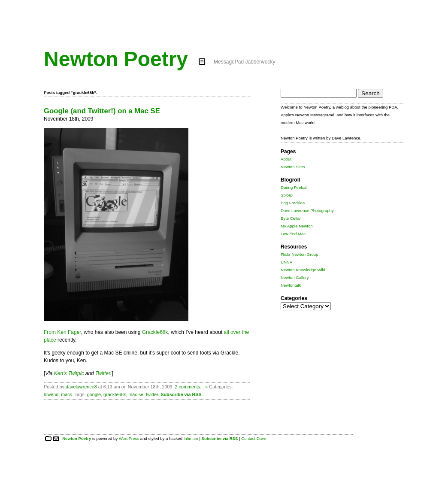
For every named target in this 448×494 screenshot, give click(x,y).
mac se (136, 394)
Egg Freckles (293, 203)
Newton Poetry (116, 59)
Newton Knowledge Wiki (303, 270)
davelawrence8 (81, 387)
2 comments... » (192, 387)
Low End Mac (293, 234)
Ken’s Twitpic (69, 373)
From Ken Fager (62, 332)
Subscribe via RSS (181, 394)
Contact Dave (254, 438)
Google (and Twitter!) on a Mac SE (102, 111)
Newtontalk (291, 285)
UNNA (286, 262)
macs (67, 394)
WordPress (129, 438)
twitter (152, 394)
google (94, 394)
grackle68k (115, 394)
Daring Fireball (294, 187)
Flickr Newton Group (299, 254)
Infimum (191, 438)
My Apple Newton (297, 226)
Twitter (103, 373)
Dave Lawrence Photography (307, 211)
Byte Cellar (291, 218)
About (286, 159)
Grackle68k (155, 332)
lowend (51, 394)
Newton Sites (293, 167)
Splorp (287, 195)
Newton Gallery (295, 277)
